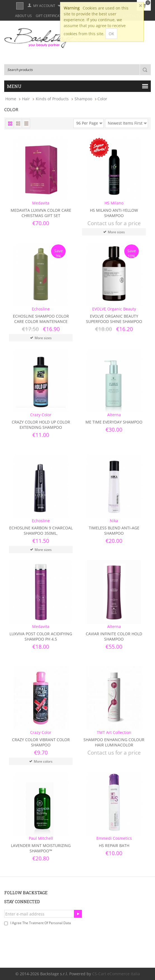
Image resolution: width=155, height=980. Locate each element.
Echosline (41, 309)
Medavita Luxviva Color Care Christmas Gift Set (41, 213)
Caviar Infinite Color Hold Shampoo (114, 636)
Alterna (114, 415)
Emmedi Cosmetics (114, 838)
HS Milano (114, 203)
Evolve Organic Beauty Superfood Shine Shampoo (114, 319)
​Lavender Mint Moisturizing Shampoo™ (41, 848)
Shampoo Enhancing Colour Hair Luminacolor (114, 742)
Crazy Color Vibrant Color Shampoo (41, 742)
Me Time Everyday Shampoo (114, 422)
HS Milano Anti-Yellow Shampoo (114, 213)
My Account (44, 6)
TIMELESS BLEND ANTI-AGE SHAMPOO (114, 531)
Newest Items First (127, 122)
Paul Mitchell (41, 838)
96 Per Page (89, 122)
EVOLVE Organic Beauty (114, 309)
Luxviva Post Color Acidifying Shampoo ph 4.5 (41, 636)
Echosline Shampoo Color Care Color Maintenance (41, 319)
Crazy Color (41, 415)
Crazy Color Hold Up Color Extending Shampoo (41, 425)
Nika (114, 521)
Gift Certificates (51, 16)
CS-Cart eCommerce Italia (116, 974)
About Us (23, 16)
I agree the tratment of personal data (41, 923)
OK (111, 34)
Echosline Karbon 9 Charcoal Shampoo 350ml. (41, 531)
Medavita (41, 203)
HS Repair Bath (114, 845)
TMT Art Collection (114, 732)
